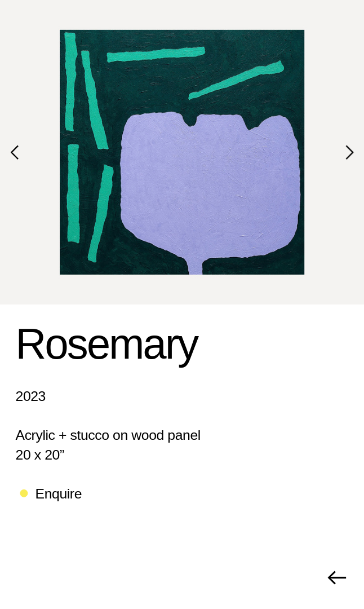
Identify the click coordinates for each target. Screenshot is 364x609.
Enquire (59, 494)
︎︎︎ (336, 578)
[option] (182, 152)
